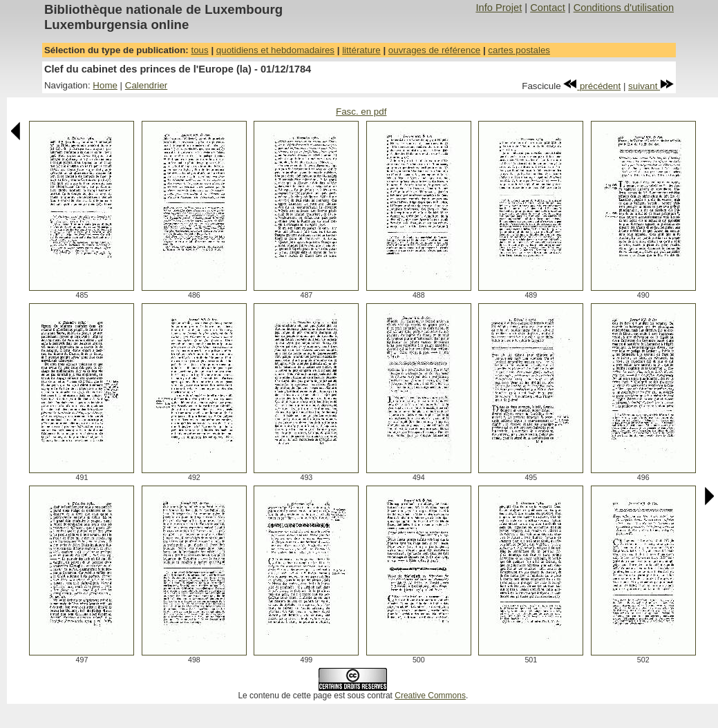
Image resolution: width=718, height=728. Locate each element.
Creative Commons (430, 696)
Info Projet (499, 8)
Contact (548, 8)
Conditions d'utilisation (624, 8)
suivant (651, 86)
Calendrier (147, 85)
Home (105, 85)
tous (199, 50)
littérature (361, 50)
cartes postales (519, 50)
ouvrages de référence (434, 50)
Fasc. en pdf (361, 112)
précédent (592, 86)
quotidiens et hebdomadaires (275, 50)
